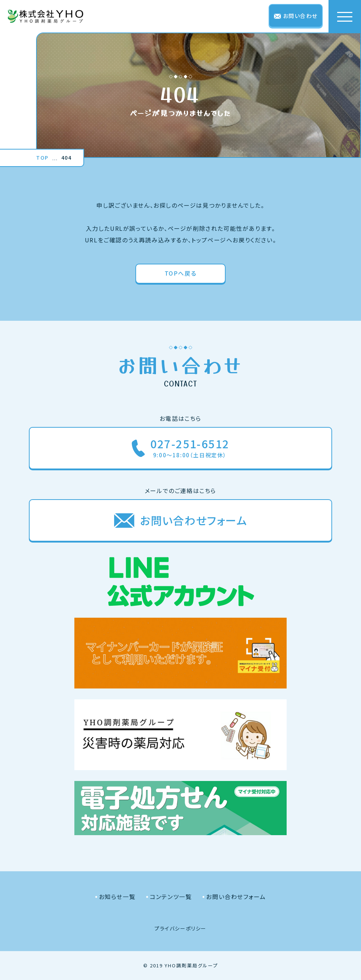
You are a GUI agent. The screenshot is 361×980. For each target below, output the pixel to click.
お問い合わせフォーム (236, 897)
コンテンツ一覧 (171, 897)
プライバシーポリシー (180, 928)
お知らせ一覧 (117, 897)
